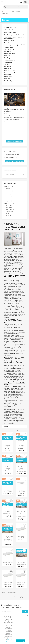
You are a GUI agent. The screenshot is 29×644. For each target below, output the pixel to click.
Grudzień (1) (9, 205)
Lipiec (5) (9, 215)
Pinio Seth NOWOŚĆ (10, 33)
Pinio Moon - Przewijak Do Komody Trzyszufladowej (21, 469)
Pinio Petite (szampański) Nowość (14, 35)
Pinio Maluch (8, 69)
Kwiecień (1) (9, 195)
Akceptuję (21, 641)
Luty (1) (8, 199)
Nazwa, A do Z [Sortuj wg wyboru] (14, 426)
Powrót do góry (19, 597)
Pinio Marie (7, 79)
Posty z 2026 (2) (9, 187)
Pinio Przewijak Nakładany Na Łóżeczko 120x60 (21, 563)
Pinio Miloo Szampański (11, 43)
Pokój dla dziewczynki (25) (12, 154)
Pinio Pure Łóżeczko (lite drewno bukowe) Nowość (14, 38)
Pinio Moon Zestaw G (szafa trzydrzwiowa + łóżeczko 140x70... (8, 539)
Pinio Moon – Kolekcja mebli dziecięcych (12, 74)
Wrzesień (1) (10, 211)
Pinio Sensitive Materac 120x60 (8, 583)
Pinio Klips (7, 64)
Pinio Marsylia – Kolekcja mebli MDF (14, 45)
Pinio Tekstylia (8, 77)
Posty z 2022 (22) (9, 203)
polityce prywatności (9, 640)
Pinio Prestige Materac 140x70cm (8, 562)
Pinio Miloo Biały (9, 41)
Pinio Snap (7, 58)
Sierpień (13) (9, 213)
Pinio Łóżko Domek (10, 54)
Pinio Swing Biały (9, 47)
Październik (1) (10, 209)
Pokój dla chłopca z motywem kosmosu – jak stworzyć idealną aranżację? (14, 110)
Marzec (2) (9, 189)
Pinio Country (8, 81)
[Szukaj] (16, 7)
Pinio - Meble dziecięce (10, 28)
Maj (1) (8, 193)
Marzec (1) (9, 197)
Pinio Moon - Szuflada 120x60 (8, 491)
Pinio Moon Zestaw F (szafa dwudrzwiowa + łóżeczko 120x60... (21, 514)
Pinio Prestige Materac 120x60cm (21, 537)
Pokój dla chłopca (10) (11, 157)
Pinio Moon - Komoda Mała (21, 446)
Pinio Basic (7, 56)
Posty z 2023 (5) (9, 191)
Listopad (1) (9, 207)
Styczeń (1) (9, 201)
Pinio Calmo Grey (9, 62)
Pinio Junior (7, 66)
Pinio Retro (7, 51)
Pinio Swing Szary (9, 49)
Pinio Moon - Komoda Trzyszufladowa (8, 468)
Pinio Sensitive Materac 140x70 (21, 583)
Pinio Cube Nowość (10, 71)
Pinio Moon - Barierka (8, 446)
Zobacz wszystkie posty (15, 141)
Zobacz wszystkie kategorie (14, 161)
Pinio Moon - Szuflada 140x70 (21, 491)
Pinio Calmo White (9, 60)
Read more (7, 122)
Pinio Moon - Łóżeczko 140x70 (8, 512)
